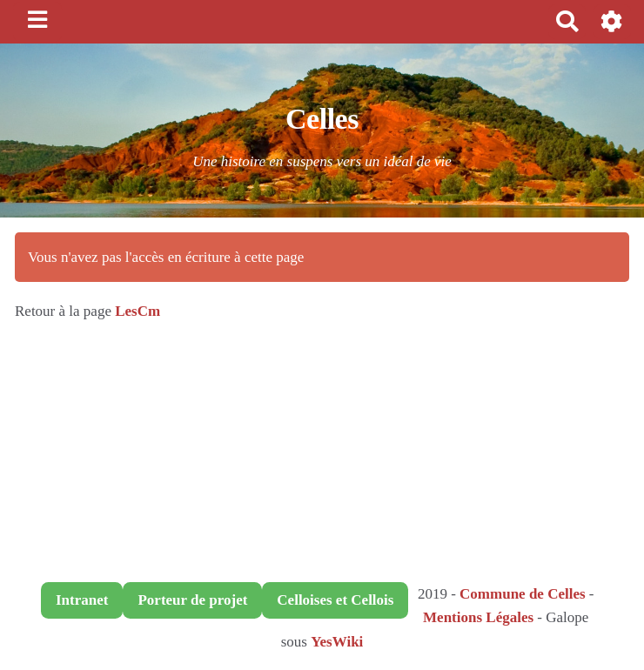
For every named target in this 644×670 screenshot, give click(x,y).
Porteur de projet (192, 600)
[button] (612, 21)
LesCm (138, 311)
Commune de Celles (522, 594)
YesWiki (337, 642)
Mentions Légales (478, 617)
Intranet (82, 600)
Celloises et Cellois (335, 600)
